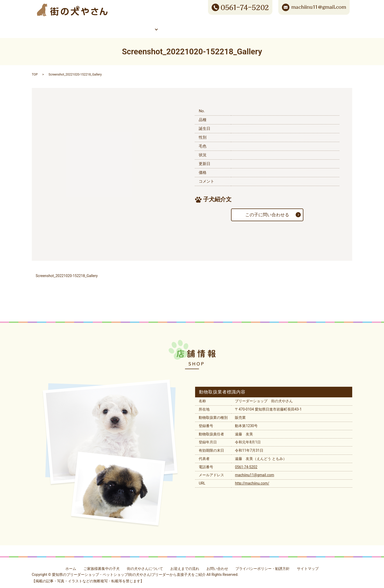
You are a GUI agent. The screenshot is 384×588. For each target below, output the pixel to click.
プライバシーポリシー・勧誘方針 (263, 565)
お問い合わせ (316, 25)
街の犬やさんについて (192, 25)
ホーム (68, 25)
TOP (35, 71)
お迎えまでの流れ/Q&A (254, 25)
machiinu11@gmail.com (254, 471)
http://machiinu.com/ (252, 480)
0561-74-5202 (246, 463)
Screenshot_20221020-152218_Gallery (67, 272)
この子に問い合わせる (267, 211)
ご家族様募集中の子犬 (128, 25)
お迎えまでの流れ (185, 565)
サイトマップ (308, 565)
